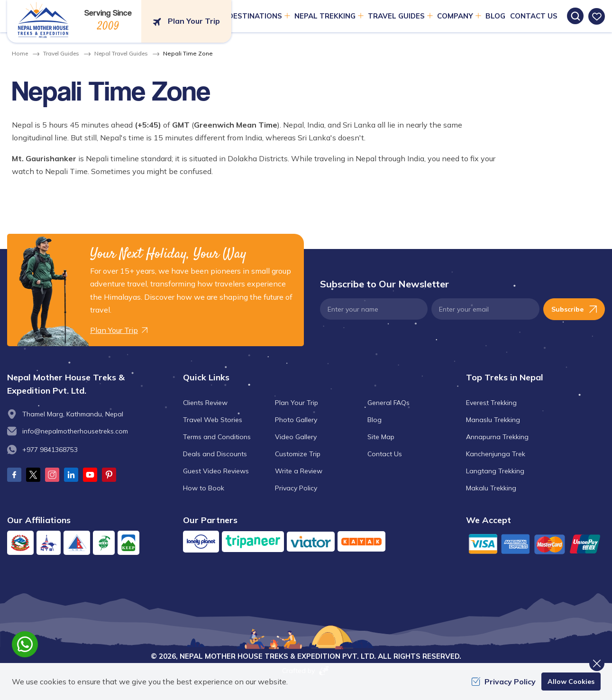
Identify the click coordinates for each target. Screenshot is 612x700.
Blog (495, 16)
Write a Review (299, 471)
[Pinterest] (109, 475)
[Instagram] (52, 475)
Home (20, 53)
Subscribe (574, 309)
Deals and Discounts (215, 454)
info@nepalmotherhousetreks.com (75, 431)
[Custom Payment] (535, 544)
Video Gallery (296, 437)
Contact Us (534, 16)
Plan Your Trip (297, 403)
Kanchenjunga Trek (496, 454)
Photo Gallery (296, 420)
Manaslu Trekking (493, 420)
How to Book (204, 488)
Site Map (381, 437)
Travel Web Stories (213, 420)
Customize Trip (298, 454)
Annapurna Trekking (497, 437)
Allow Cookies (571, 682)
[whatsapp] (25, 644)
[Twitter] (33, 475)
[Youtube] (90, 475)
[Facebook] (14, 475)
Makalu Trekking (491, 488)
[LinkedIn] (71, 475)
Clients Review (205, 403)
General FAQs (388, 403)
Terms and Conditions (217, 437)
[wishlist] (597, 16)
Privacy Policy (296, 488)
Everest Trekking (491, 403)
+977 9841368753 (50, 450)
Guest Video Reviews (216, 471)
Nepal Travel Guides (121, 53)
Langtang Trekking (495, 471)
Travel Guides (61, 53)
